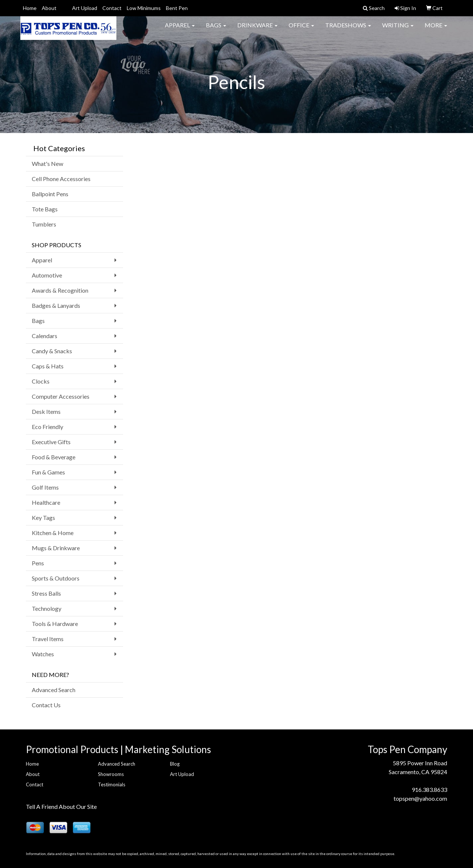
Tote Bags (45, 209)
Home (30, 8)
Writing (398, 29)
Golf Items (45, 487)
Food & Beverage (54, 457)
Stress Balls (46, 593)
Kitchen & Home (53, 533)
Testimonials (112, 784)
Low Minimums (144, 8)
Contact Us (46, 705)
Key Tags (43, 518)
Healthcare (46, 502)
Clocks (41, 381)
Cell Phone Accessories (61, 179)
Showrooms (111, 774)
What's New (47, 164)
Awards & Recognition (60, 290)
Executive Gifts (51, 442)
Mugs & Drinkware (56, 548)
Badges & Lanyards (56, 305)
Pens (38, 563)
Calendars (45, 336)
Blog (175, 764)
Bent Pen (177, 8)
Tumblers (44, 224)
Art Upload (85, 8)
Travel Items (48, 639)
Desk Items (46, 411)
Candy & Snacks (52, 351)
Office (301, 29)
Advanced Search (54, 690)
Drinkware (257, 29)
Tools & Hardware (55, 624)
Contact (112, 8)
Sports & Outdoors (56, 578)
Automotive (47, 275)
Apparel (180, 29)
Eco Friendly (47, 427)
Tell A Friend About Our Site (61, 806)
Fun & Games (48, 472)
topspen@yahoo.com (420, 798)
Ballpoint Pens (50, 194)
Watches (43, 654)
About (49, 8)
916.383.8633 (429, 789)
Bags (216, 29)
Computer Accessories (61, 396)
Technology (47, 608)
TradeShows (348, 29)
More (436, 29)
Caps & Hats (48, 366)
